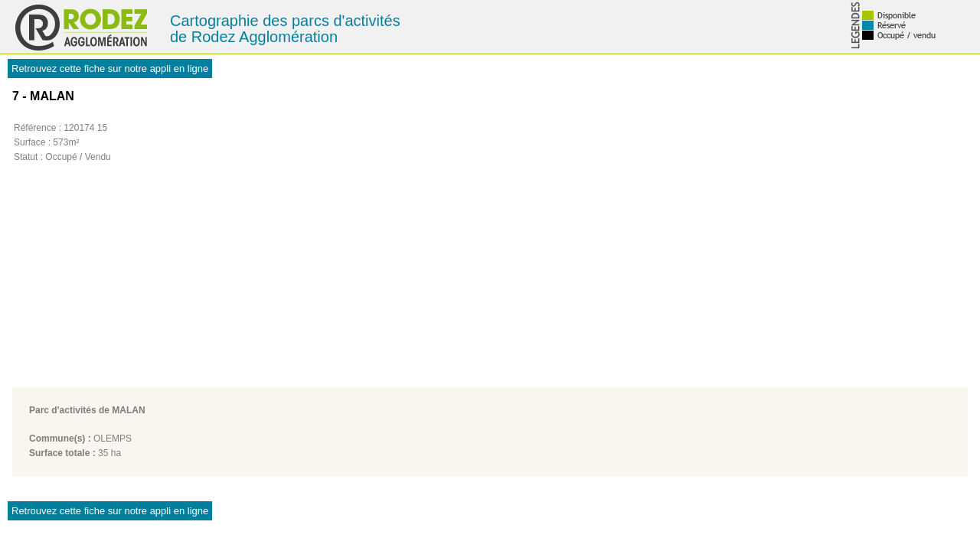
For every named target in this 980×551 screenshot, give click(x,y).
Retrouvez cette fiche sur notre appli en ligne (110, 68)
